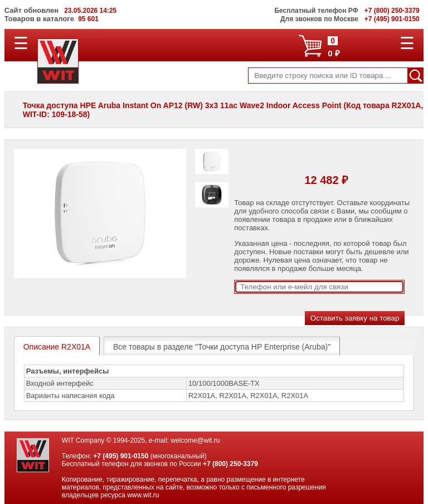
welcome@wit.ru (195, 440)
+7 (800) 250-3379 (230, 464)
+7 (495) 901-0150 (121, 456)
